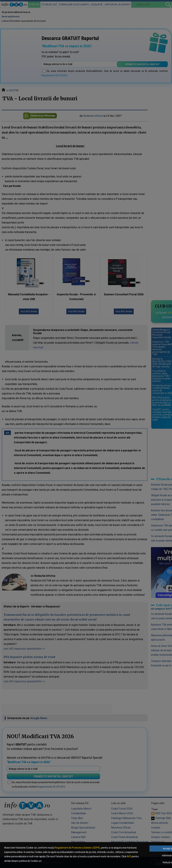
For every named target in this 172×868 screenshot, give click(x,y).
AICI (129, 856)
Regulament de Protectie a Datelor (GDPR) (77, 848)
